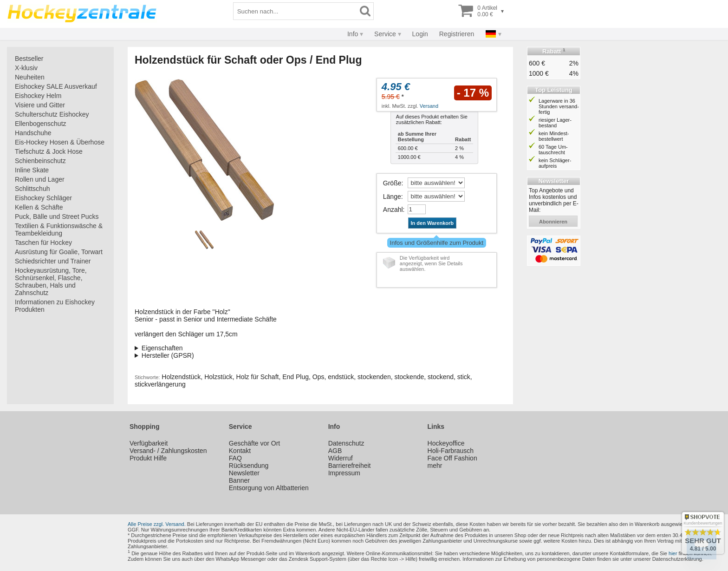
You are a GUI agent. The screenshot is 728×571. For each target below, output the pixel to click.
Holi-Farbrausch (451, 451)
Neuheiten (30, 77)
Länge (392, 197)
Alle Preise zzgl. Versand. (157, 524)
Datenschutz (346, 443)
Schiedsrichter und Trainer (53, 261)
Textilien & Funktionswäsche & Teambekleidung (59, 230)
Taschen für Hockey (43, 243)
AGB (335, 451)
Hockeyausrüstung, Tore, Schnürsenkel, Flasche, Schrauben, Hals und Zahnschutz (51, 282)
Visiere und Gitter (40, 105)
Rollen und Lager (40, 179)
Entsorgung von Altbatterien (269, 488)
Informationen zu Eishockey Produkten (55, 306)
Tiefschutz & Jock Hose (49, 151)
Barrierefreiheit (350, 466)
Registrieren (457, 34)
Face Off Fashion (452, 458)
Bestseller (29, 59)
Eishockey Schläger (43, 198)
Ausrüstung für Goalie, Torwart (59, 252)
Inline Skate (32, 170)
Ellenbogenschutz (41, 124)
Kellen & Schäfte (39, 207)
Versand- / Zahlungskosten (168, 451)
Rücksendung (249, 466)
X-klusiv (26, 68)
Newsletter (244, 473)
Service (385, 34)
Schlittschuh (32, 189)
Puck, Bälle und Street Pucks (57, 217)
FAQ (235, 458)
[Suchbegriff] (295, 11)
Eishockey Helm (38, 96)
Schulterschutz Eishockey (52, 114)
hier (673, 553)
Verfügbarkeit (149, 443)
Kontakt (240, 451)
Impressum (344, 473)
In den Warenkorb (432, 223)
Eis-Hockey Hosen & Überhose (60, 142)
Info (353, 34)
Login (420, 34)
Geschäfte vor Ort (254, 443)
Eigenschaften (162, 348)
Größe (392, 183)
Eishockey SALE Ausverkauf (56, 86)
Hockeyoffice (446, 443)
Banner (239, 480)
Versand (429, 106)
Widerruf (341, 458)
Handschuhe (33, 133)
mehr (435, 466)
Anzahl (393, 210)
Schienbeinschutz (40, 161)
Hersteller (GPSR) (168, 355)
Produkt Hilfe (148, 458)
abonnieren (553, 222)
